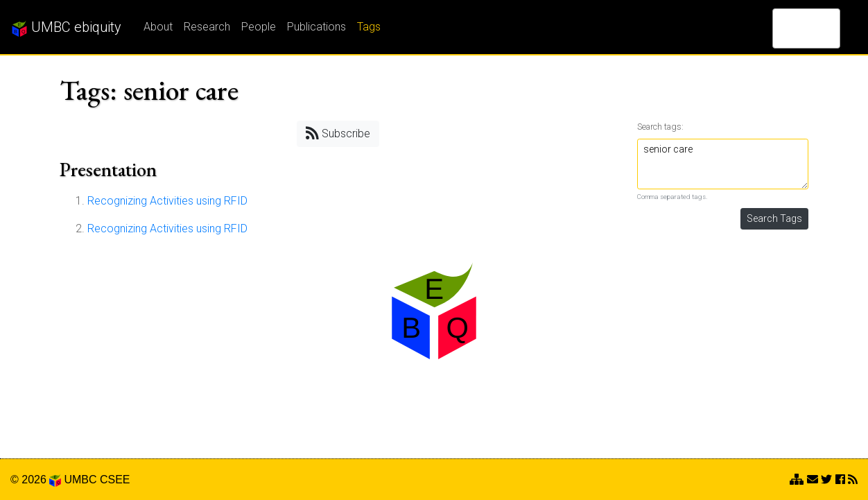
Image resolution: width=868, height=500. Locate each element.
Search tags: (660, 127)
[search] (788, 28)
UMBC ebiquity (66, 28)
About (158, 27)
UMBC (80, 480)
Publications (316, 27)
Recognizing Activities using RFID (167, 201)
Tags (369, 27)
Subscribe (338, 133)
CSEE (115, 480)
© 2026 (36, 480)
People (259, 27)
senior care (723, 164)
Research (207, 27)
